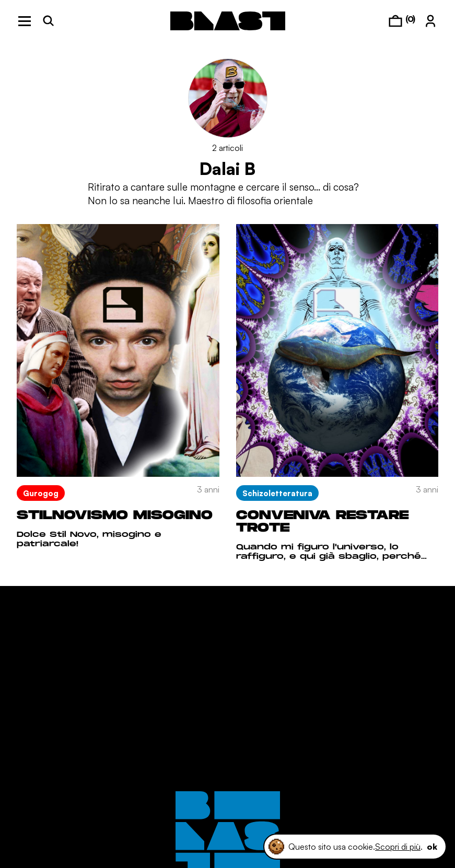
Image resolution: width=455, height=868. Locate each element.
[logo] (228, 21)
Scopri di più (398, 847)
